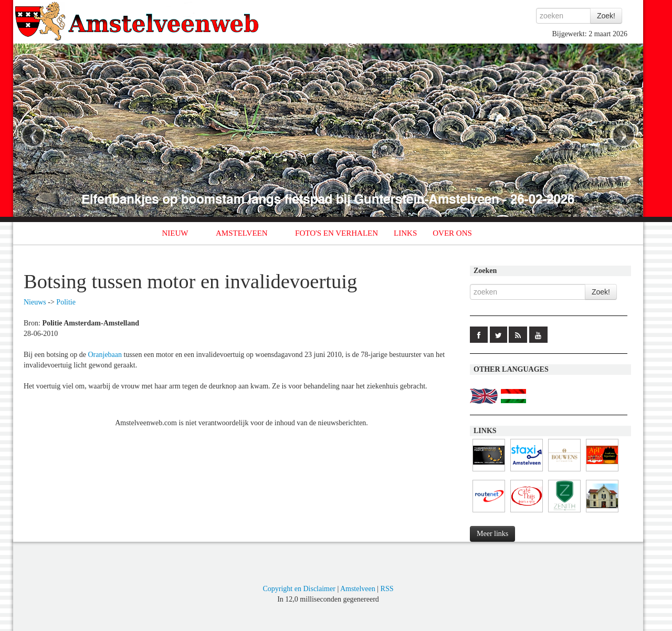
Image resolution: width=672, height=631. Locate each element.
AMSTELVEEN (242, 233)
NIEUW (175, 233)
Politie (66, 302)
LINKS (405, 233)
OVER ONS (452, 233)
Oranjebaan (105, 355)
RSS (387, 589)
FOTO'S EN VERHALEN (337, 233)
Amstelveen (358, 589)
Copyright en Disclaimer (299, 589)
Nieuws (35, 302)
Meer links (492, 534)
